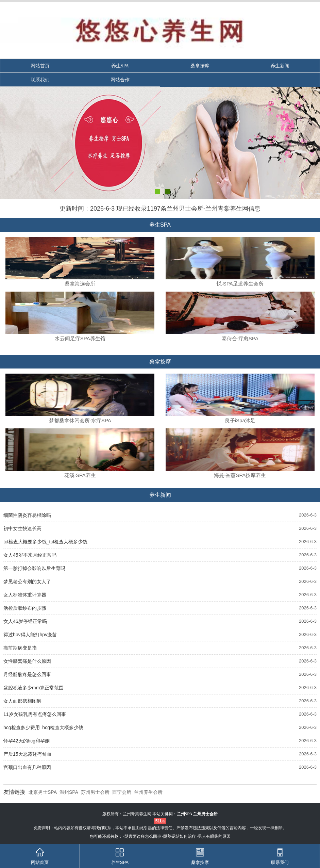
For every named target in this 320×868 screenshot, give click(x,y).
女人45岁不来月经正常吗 (30, 555)
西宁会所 (122, 792)
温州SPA (69, 792)
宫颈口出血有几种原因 (27, 767)
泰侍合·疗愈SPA (240, 338)
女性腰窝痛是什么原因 (27, 661)
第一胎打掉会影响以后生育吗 (34, 568)
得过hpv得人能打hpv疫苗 (30, 635)
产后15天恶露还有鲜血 (28, 754)
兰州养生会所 (148, 792)
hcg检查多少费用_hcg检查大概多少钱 (43, 727)
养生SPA (120, 66)
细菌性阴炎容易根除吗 (27, 515)
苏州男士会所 (95, 792)
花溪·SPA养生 (80, 475)
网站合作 (120, 80)
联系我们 (40, 80)
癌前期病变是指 (20, 648)
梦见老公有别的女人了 (27, 582)
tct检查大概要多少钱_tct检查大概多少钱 (45, 542)
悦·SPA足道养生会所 (240, 284)
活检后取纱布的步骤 (25, 608)
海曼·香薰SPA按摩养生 (240, 475)
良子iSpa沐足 (240, 420)
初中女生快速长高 (22, 528)
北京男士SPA (43, 792)
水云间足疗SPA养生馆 (80, 338)
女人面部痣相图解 (22, 701)
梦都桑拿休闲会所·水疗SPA (80, 420)
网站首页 (40, 66)
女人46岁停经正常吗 (25, 621)
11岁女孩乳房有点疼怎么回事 (35, 714)
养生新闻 (280, 66)
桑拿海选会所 (80, 284)
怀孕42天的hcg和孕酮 (27, 741)
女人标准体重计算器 (25, 595)
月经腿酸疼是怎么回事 (27, 674)
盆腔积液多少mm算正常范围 (33, 688)
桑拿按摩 (200, 66)
